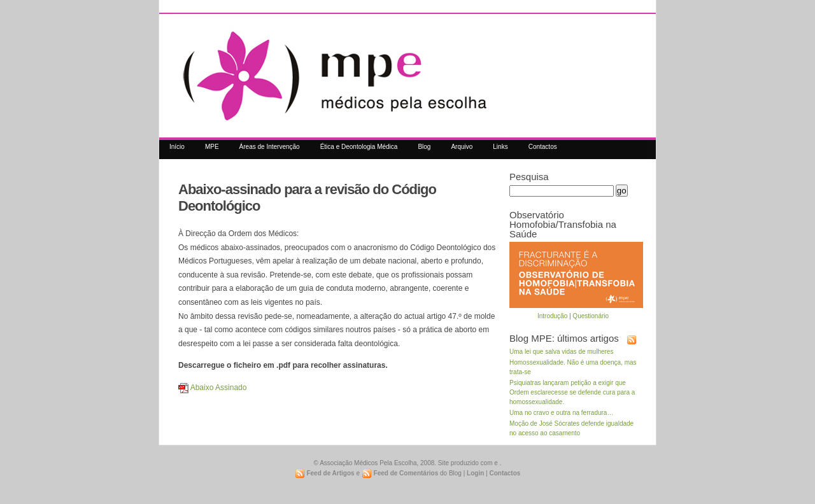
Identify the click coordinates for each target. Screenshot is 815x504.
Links (500, 147)
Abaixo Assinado (212, 388)
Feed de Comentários (400, 473)
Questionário (591, 316)
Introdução (552, 316)
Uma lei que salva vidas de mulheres (561, 352)
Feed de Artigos (325, 473)
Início (177, 147)
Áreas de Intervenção (270, 147)
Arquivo (462, 147)
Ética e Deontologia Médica (359, 147)
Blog (424, 147)
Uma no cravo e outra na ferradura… (561, 413)
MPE (212, 147)
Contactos (543, 147)
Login (475, 473)
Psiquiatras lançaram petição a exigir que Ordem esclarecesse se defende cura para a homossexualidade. (572, 392)
